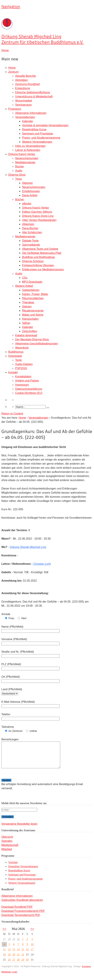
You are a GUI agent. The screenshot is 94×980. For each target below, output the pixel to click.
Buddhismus (16, 352)
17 (32, 955)
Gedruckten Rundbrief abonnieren (22, 905)
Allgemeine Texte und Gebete (40, 249)
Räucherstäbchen (33, 298)
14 (18, 955)
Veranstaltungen (25, 117)
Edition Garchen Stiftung (37, 212)
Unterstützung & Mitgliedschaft (34, 97)
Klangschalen (30, 319)
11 (4, 955)
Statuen (27, 307)
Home (12, 68)
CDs (25, 278)
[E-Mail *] (19, 815)
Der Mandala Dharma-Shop (32, 339)
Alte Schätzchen (32, 232)
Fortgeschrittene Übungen (38, 265)
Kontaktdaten (23, 377)
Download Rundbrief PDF (17, 912)
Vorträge (13, 867)
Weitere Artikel (24, 286)
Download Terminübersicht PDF (21, 920)
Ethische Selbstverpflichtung (33, 92)
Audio (19, 171)
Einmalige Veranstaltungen (23, 871)
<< (4, 934)
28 (9, 944)
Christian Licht (42, 564)
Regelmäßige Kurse (34, 129)
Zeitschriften (30, 331)
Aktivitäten (22, 80)
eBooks (27, 204)
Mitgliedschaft (10, 850)
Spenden (7, 846)
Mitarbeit (7, 854)
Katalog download (26, 335)
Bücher (20, 167)
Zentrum (13, 72)
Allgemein (28, 224)
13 (14, 955)
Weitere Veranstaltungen (37, 142)
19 (9, 960)
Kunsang (86, 972)
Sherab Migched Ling (42, 39)
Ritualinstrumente (33, 311)
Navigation (11, 7)
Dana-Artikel (30, 195)
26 (9, 965)
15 (23, 955)
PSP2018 (21, 368)
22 (23, 960)
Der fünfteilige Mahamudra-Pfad (42, 253)
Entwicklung (23, 88)
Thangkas (28, 302)
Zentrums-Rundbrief (27, 84)
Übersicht (7, 842)
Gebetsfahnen (31, 290)
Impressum (22, 385)
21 (18, 960)
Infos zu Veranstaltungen (30, 146)
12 (9, 955)
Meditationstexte (25, 162)
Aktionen (27, 183)
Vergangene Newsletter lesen (19, 829)
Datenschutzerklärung (29, 389)
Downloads (15, 356)
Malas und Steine (33, 315)
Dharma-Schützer (33, 261)
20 (14, 960)
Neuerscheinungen (27, 158)
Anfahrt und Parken (27, 381)
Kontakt (13, 372)
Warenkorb (22, 348)
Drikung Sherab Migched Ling (28, 547)
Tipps (19, 179)
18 (4, 960)
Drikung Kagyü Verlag (22, 154)
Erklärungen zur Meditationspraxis (43, 269)
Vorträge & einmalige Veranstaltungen (45, 125)
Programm (15, 109)
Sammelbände (31, 245)
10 (32, 949)
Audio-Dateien (24, 364)
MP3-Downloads (32, 282)
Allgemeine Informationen (31, 113)
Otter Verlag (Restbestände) (39, 220)
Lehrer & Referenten (28, 150)
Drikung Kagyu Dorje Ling (38, 216)
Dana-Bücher (30, 228)
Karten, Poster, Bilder (35, 294)
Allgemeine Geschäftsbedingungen (37, 344)
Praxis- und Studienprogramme (41, 138)
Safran (26, 323)
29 (14, 944)
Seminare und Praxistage (38, 134)
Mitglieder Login (9, 977)
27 (4, 944)
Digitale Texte (30, 241)
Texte (18, 360)
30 (18, 944)
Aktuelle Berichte (26, 76)
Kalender (28, 121)
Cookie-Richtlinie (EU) (29, 393)
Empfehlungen (31, 191)
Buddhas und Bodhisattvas (38, 257)
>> (32, 934)
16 (27, 955)
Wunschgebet (24, 101)
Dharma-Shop (17, 175)
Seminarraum (23, 105)
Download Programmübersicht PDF (23, 916)
